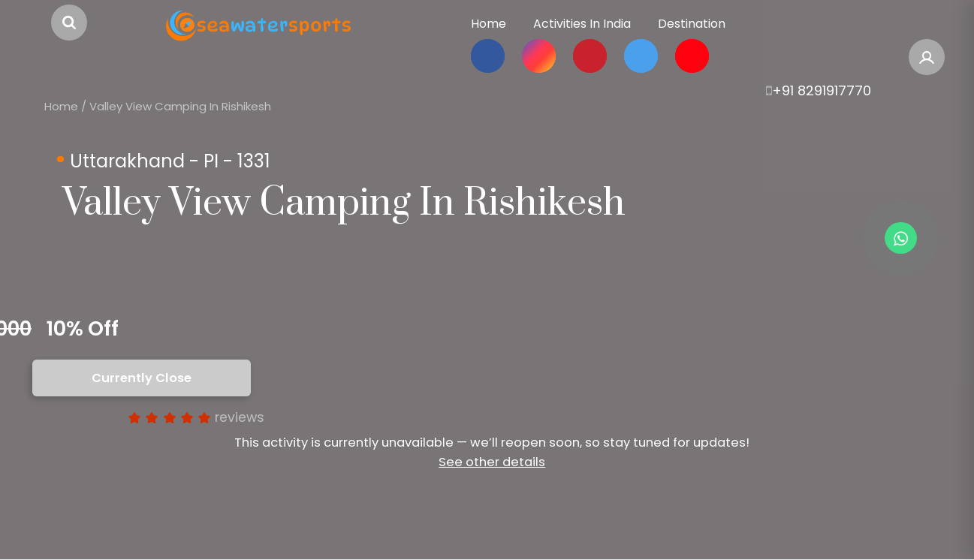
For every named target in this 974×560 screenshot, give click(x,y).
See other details (492, 462)
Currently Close (142, 378)
